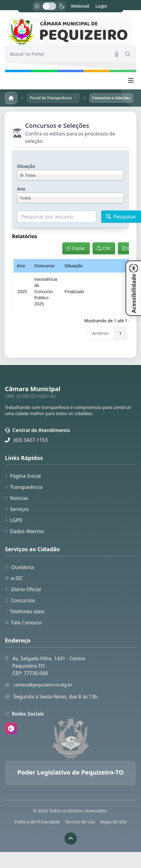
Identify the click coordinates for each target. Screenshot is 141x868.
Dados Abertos (25, 531)
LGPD (14, 520)
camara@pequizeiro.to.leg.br (43, 685)
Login (101, 6)
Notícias (17, 498)
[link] (70, 32)
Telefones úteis (25, 611)
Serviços (17, 509)
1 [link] (120, 333)
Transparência (24, 487)
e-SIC (14, 578)
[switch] (49, 6)
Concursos (20, 600)
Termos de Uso (80, 822)
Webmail (80, 6)
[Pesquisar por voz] (117, 54)
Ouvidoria (19, 567)
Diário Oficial (23, 589)
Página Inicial (23, 476)
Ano (21, 189)
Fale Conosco (23, 623)
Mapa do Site (113, 822)
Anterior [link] (101, 333)
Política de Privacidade (37, 822)
